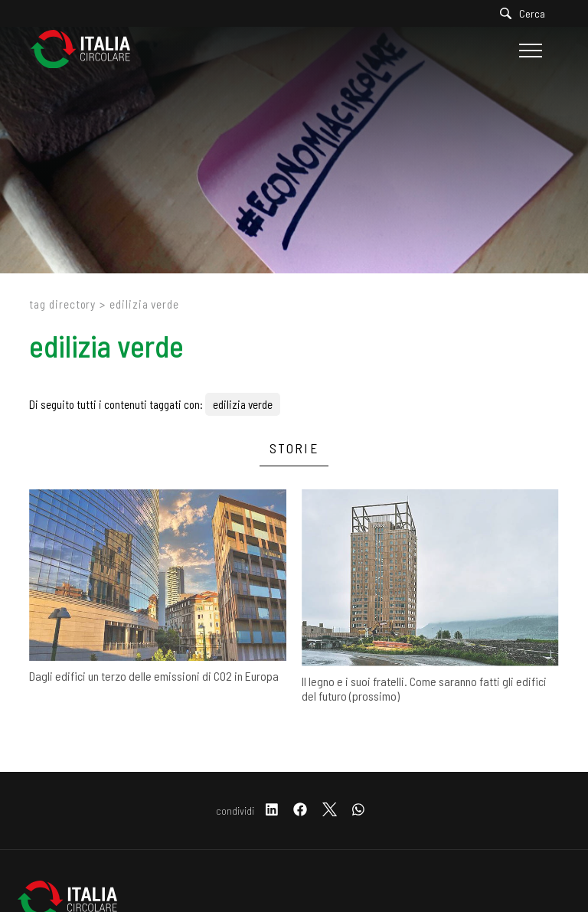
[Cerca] (526, 13)
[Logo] (88, 50)
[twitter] (330, 811)
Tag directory (62, 304)
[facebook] (300, 811)
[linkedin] (272, 811)
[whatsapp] (358, 811)
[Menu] (529, 51)
